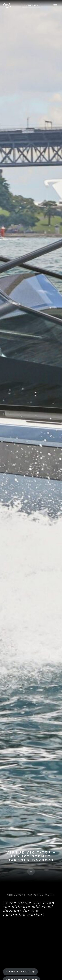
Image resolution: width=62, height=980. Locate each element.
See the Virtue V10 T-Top (20, 972)
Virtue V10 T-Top (19, 895)
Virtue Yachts (44, 895)
